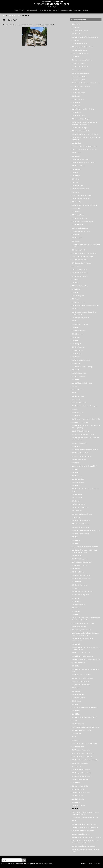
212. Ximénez (77, 734)
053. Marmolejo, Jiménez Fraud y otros (84, 205)
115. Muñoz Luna (78, 412)
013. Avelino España (79, 63)
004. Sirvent (76, 34)
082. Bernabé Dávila (79, 302)
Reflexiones (78, 10)
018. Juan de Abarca (79, 80)
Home (3, 15)
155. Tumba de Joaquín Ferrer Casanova (85, 547)
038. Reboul (76, 156)
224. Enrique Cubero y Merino (82, 773)
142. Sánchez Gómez (79, 504)
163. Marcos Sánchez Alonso (81, 575)
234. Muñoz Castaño (79, 806)
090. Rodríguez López (79, 331)
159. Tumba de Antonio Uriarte (82, 562)
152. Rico (75, 537)
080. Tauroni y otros (78, 296)
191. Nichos (76, 666)
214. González (77, 740)
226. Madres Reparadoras (80, 779)
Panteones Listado (32, 10)
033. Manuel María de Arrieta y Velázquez (85, 134)
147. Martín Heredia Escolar (81, 521)
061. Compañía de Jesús (80, 228)
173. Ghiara (76, 608)
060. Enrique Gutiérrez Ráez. (81, 231)
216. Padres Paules (78, 747)
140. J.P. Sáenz (77, 498)
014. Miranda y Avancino (80, 67)
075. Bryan (76, 279)
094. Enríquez (77, 344)
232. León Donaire (78, 799)
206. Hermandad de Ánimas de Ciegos (84, 717)
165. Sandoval (77, 582)
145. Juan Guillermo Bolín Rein (82, 514)
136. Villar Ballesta (78, 482)
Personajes (48, 10)
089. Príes (75, 327)
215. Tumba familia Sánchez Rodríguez (85, 744)
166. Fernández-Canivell (80, 585)
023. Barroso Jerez (78, 99)
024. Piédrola (76, 103)
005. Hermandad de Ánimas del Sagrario (85, 37)
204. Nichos (76, 711)
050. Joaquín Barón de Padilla (82, 195)
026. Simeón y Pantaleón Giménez (83, 109)
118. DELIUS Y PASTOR (80, 422)
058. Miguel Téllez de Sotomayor (82, 222)
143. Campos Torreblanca (80, 508)
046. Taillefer (76, 182)
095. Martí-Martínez (78, 347)
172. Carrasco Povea (79, 605)
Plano (41, 10)
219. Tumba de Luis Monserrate (82, 757)
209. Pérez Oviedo (78, 724)
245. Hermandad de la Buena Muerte (84, 846)
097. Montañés (77, 354)
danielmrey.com (96, 864)
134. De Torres (77, 476)
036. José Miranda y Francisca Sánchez (85, 150)
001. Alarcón (76, 24)
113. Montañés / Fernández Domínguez (85, 406)
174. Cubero (76, 611)
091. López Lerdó (78, 334)
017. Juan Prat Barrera (79, 76)
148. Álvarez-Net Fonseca (80, 524)
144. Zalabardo (77, 511)
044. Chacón (76, 176)
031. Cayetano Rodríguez (80, 128)
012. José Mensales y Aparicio (82, 60)
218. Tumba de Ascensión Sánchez (83, 753)
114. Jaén (75, 409)
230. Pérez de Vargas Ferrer (81, 793)
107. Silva (75, 386)
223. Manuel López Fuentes (81, 770)
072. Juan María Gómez (80, 270)
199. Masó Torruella (78, 694)
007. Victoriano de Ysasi (80, 44)
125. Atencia (76, 446)
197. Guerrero (77, 688)
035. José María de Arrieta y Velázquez (84, 146)
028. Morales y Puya (79, 116)
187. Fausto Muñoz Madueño (81, 653)
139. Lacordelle (77, 494)
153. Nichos (76, 540)
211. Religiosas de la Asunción (82, 730)
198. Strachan (77, 691)
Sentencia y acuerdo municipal (63, 10)
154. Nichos (76, 543)
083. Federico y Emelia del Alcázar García (85, 306)
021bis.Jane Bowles (79, 93)
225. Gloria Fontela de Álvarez (82, 776)
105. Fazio (75, 380)
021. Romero (76, 89)
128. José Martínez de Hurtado (82, 456)
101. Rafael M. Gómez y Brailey (82, 367)
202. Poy (75, 704)
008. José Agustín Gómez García (83, 47)
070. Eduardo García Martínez (82, 263)
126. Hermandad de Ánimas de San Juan (85, 450)
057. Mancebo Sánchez (80, 218)
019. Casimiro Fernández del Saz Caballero (86, 83)
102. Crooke (76, 370)
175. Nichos (76, 614)
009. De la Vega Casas (79, 50)
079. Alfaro (76, 292)
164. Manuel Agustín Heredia (81, 578)
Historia (22, 10)
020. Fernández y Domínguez (81, 86)
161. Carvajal (76, 569)
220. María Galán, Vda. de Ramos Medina (85, 760)
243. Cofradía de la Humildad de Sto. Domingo (87, 837)
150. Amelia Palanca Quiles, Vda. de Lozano (86, 530)
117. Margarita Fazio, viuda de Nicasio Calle (86, 419)
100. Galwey (76, 363)
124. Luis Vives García (79, 443)
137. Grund (76, 486)
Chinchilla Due (77, 517)
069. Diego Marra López (80, 260)
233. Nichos (76, 802)
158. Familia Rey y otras (80, 559)
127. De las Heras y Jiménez (81, 453)
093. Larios (76, 340)
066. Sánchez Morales (79, 250)
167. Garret (76, 588)
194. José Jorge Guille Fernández (83, 678)
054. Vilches (76, 208)
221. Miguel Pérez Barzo (80, 763)
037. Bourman (77, 153)
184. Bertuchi (76, 644)
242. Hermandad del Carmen (81, 834)
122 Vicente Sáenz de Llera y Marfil (83, 434)
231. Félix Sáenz (77, 796)
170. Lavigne (76, 598)
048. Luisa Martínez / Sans (81, 189)
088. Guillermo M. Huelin (80, 324)
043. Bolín (75, 172)
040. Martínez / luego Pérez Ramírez (84, 163)
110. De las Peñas (78, 396)
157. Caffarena (77, 556)
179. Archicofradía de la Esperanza (83, 623)
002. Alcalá (76, 27)
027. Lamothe (77, 112)
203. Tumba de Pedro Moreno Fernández (85, 707)
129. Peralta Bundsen (79, 459)
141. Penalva (76, 501)
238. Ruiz (75, 821)
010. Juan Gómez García (80, 54)
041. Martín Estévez (79, 166)
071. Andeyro (76, 266)
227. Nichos (76, 783)
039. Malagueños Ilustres (80, 159)
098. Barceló (76, 357)
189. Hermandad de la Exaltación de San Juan (87, 660)
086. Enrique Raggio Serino (81, 318)
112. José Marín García (80, 403)
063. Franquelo (77, 238)
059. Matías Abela (78, 225)
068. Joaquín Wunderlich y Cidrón (83, 256)
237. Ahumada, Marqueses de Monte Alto (85, 818)
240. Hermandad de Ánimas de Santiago (85, 828)
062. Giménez (77, 235)
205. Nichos (76, 714)
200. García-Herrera (79, 698)
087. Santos (76, 321)
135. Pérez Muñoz (78, 479)
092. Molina (76, 337)
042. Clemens (77, 169)
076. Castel (76, 283)
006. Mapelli (76, 40)
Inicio (16, 10)
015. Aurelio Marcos (78, 70)
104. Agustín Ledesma (79, 377)
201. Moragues (77, 701)
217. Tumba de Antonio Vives (81, 750)
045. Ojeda (76, 179)
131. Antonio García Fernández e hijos (84, 466)
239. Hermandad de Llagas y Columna (84, 824)
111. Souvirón (77, 399)
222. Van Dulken (77, 766)
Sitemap (51, 864)
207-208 (75, 721)
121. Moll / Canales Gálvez (81, 431)
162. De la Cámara (78, 572)
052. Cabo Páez (77, 202)
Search (41, 864)
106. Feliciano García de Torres (82, 383)
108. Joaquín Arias (78, 390)
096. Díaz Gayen (78, 350)
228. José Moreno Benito (80, 786)
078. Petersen (77, 289)
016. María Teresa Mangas (81, 73)
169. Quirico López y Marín (81, 595)
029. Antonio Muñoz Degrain (81, 119)
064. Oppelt (76, 241)
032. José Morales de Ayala (81, 131)
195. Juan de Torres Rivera (81, 681)
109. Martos (76, 393)
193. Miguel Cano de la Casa (81, 675)
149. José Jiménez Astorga (81, 527)
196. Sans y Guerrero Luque (81, 685)
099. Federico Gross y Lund (81, 360)
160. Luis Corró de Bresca (80, 565)
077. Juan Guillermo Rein (80, 286)
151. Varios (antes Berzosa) (81, 534)
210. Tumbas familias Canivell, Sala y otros (86, 727)
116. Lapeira (76, 416)
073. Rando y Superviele (80, 273)
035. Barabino (77, 143)
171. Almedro (76, 601)
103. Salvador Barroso (79, 373)
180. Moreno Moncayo (79, 626)
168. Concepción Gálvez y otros (82, 592)
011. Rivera (76, 57)
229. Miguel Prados (78, 789)
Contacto (86, 10)
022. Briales (76, 96)
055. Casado (76, 212)
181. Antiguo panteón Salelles (82, 630)
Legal (46, 864)
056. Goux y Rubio (78, 215)
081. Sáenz (76, 299)
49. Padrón (76, 192)
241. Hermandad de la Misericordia (83, 831)
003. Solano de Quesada (80, 31)
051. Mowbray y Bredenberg (81, 199)
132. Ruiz (75, 469)
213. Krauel (76, 737)
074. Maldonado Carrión (80, 276)
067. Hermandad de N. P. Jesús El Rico (85, 253)
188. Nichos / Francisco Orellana (82, 656)
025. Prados (76, 106)
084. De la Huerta (78, 309)
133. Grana (76, 473)
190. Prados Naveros (79, 663)
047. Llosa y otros (78, 186)
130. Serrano (76, 463)
